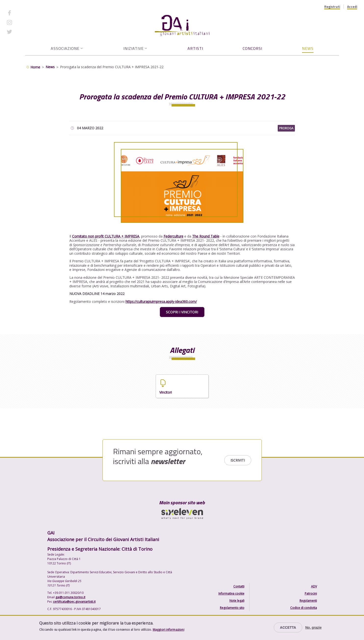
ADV (314, 586)
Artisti (195, 48)
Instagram (23, 22)
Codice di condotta (304, 608)
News (308, 48)
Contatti (239, 586)
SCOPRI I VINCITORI (182, 312)
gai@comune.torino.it (70, 597)
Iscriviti (238, 460)
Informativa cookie (231, 593)
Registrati (332, 7)
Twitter (21, 32)
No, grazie (313, 627)
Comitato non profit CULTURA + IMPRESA (106, 236)
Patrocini (311, 593)
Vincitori (166, 392)
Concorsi (252, 48)
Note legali (237, 601)
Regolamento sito (232, 608)
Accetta (288, 627)
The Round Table (206, 236)
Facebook (23, 13)
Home (35, 67)
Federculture (173, 236)
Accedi (352, 7)
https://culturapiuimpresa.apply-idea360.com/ (161, 301)
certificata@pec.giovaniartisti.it (74, 602)
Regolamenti (308, 601)
